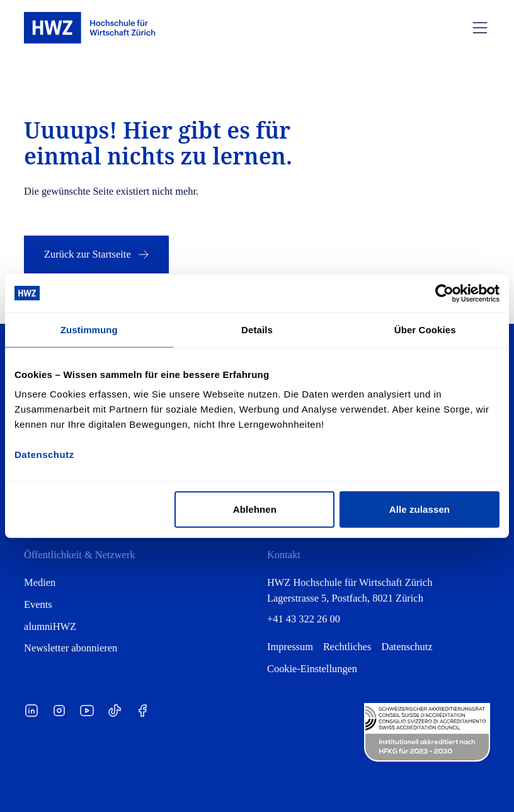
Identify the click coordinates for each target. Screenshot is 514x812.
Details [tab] (257, 329)
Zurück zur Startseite (98, 254)
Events (38, 604)
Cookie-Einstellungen (312, 669)
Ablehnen (255, 509)
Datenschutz (407, 647)
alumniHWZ (50, 626)
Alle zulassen (420, 509)
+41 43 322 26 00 (304, 619)
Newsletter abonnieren (71, 648)
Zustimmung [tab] (89, 329)
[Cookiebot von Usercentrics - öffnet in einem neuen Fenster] (444, 293)
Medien (40, 582)
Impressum (290, 647)
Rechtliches (347, 647)
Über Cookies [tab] (425, 329)
